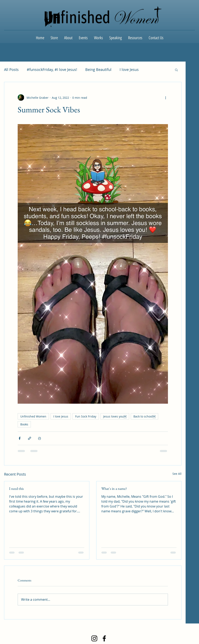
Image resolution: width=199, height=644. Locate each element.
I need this (16, 488)
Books (24, 424)
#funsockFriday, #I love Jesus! (52, 69)
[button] (176, 70)
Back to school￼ (144, 416)
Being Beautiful (98, 69)
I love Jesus (129, 69)
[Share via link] (30, 438)
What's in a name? (114, 488)
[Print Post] (39, 438)
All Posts (11, 69)
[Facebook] (104, 638)
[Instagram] (94, 638)
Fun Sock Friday (86, 416)
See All (177, 474)
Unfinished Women (33, 416)
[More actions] (165, 98)
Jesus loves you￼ (115, 416)
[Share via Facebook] (20, 438)
